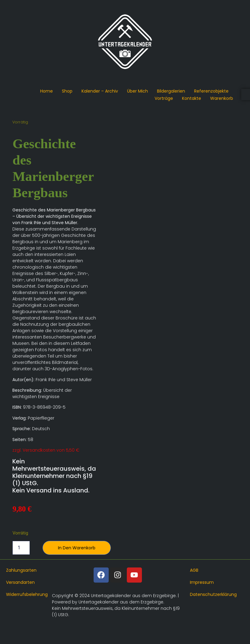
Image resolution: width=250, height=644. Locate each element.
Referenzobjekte (211, 91)
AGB (194, 570)
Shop (67, 91)
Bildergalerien (171, 91)
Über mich (138, 91)
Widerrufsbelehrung (27, 594)
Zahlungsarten (21, 570)
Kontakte (192, 98)
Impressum (202, 582)
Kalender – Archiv (100, 91)
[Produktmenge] (21, 548)
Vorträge (164, 98)
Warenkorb (222, 98)
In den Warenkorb (77, 548)
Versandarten (20, 582)
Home (46, 91)
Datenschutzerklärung (213, 594)
